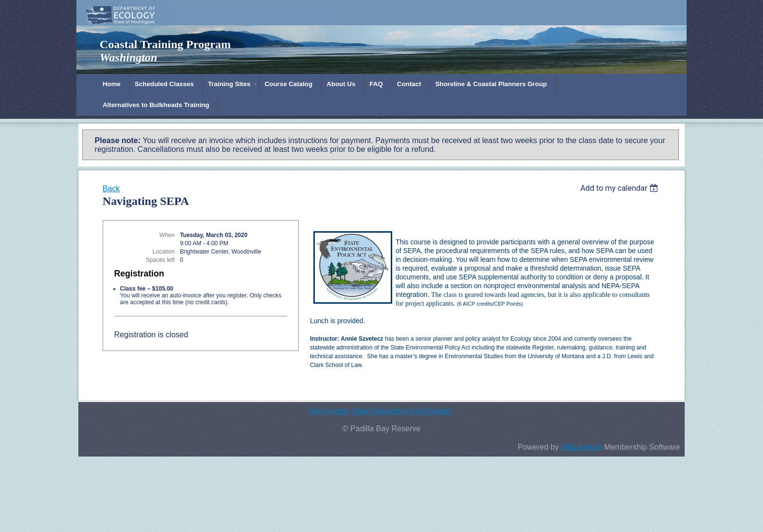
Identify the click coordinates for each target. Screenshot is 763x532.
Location (164, 252)
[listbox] (621, 188)
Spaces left (160, 260)
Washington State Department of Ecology (380, 411)
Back (111, 189)
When (167, 235)
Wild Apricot (581, 447)
